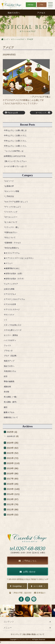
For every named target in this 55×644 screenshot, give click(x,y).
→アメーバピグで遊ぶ (40, 97)
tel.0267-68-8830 (27, 549)
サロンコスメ (10, 315)
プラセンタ (9, 351)
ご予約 (41, 5)
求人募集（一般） (13, 398)
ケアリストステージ (14, 310)
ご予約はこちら (28, 561)
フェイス (8, 346)
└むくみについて (12, 223)
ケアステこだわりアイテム (17, 300)
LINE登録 (30, 5)
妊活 (6, 377)
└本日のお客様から (13, 248)
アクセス (41, 13)
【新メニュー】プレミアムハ (18, 162)
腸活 (6, 408)
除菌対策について (13, 418)
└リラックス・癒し (13, 228)
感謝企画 (8, 387)
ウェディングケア (13, 284)
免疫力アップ (10, 362)
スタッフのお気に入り (15, 326)
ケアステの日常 (12, 305)
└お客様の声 (10, 187)
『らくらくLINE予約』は (16, 152)
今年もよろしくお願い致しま (18, 131)
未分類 (7, 392)
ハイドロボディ (12, 341)
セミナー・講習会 (13, 336)
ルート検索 (38, 587)
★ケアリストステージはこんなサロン (23, 259)
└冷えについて (11, 238)
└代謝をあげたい (12, 233)
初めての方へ (14, 13)
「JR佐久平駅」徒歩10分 (20, 594)
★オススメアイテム (14, 254)
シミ (6, 320)
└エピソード (10, 182)
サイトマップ (16, 635)
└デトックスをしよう (15, 207)
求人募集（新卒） (13, 403)
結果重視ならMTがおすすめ (18, 157)
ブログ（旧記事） (13, 356)
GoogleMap (17, 587)
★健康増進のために (14, 269)
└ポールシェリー (12, 218)
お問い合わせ (28, 572)
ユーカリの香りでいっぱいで (18, 167)
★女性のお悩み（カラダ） (17, 279)
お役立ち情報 (10, 290)
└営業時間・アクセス (15, 243)
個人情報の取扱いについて (34, 635)
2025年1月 (12, 437)
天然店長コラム (12, 372)
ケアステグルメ (12, 295)
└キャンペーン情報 (13, 192)
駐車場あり (40, 594)
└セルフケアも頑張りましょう (19, 202)
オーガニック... (41, 113)
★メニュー (9, 264)
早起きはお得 (13, 113)
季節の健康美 (10, 382)
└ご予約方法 (10, 197)
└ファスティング (12, 212)
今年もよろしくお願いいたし (18, 136)
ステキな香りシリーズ (15, 331)
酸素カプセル (10, 413)
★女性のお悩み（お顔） (16, 274)
